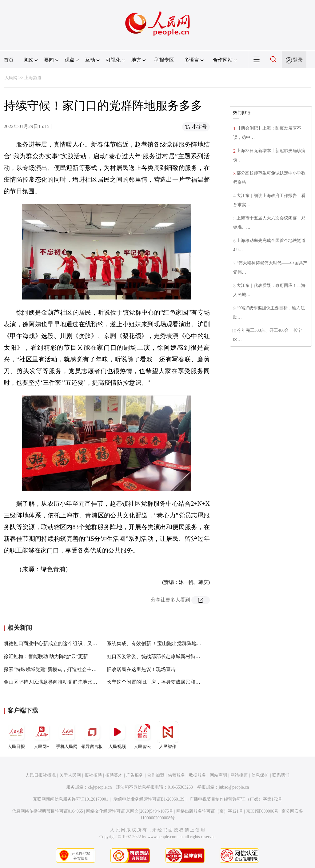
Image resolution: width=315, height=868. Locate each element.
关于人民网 (70, 775)
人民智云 (142, 735)
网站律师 (239, 775)
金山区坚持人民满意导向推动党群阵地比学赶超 (55, 682)
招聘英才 (114, 775)
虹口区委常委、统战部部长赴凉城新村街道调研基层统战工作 (173, 656)
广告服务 (135, 775)
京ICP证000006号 (262, 811)
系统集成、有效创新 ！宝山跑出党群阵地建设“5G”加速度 (169, 643)
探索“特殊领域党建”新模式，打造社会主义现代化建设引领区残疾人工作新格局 (90, 669)
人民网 (11, 78)
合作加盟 (156, 775)
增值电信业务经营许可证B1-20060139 (149, 799)
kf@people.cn (100, 787)
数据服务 (197, 775)
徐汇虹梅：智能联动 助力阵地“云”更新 (46, 656)
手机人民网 (67, 735)
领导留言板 (92, 735)
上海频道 (33, 78)
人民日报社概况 (41, 775)
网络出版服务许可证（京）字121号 (210, 811)
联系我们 (281, 775)
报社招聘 (93, 775)
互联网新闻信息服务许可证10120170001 (71, 799)
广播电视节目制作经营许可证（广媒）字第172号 (236, 799)
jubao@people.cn (234, 787)
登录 (298, 60)
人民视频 (117, 735)
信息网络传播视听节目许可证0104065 (48, 811)
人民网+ (42, 735)
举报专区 (164, 60)
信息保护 (260, 775)
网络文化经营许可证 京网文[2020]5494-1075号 (130, 811)
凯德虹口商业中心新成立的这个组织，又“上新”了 (58, 643)
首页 (9, 60)
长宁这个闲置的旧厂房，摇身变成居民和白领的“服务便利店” (173, 682)
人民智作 (168, 735)
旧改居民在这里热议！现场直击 (141, 669)
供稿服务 (177, 775)
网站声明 (218, 775)
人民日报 (16, 735)
